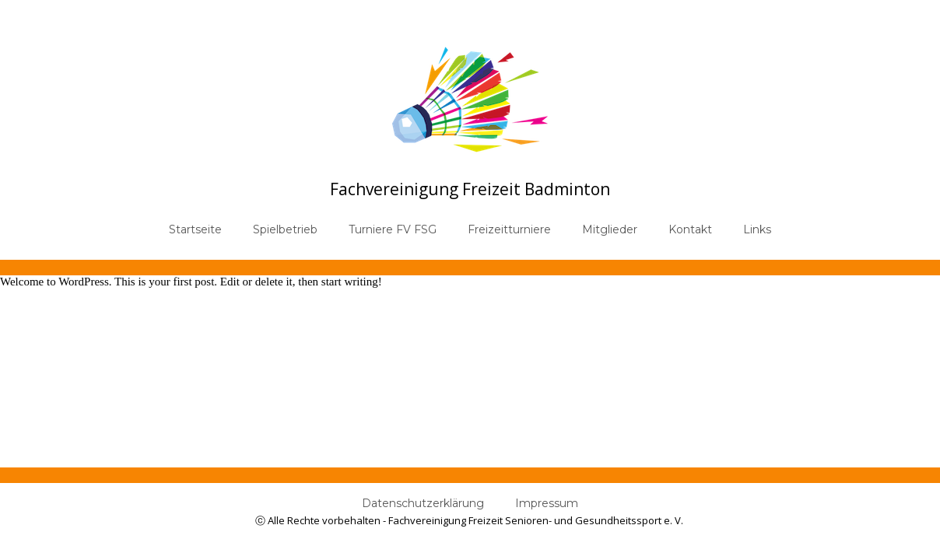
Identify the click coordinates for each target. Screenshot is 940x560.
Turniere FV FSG (393, 229)
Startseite (195, 229)
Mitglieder (610, 229)
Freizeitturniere (509, 229)
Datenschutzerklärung (423, 503)
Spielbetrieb (285, 229)
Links (757, 229)
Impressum (547, 503)
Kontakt (690, 229)
